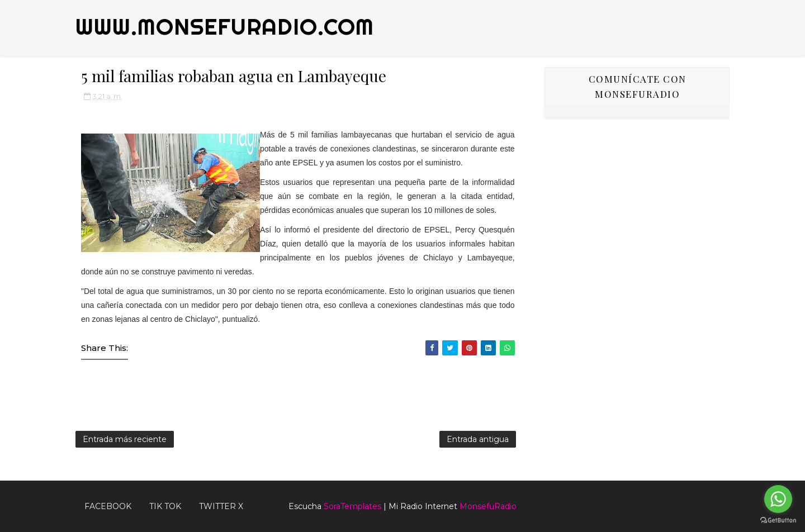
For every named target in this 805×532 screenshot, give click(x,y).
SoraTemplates (352, 506)
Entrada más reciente (125, 439)
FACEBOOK (108, 506)
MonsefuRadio (488, 506)
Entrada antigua (478, 439)
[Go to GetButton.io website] (778, 521)
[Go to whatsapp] (778, 499)
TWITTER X (221, 506)
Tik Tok (165, 506)
